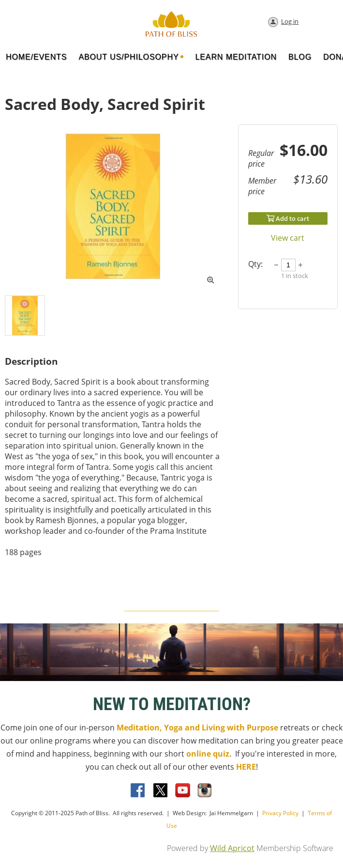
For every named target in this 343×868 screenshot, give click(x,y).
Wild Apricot (232, 848)
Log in (290, 21)
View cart (288, 238)
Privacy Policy (280, 813)
